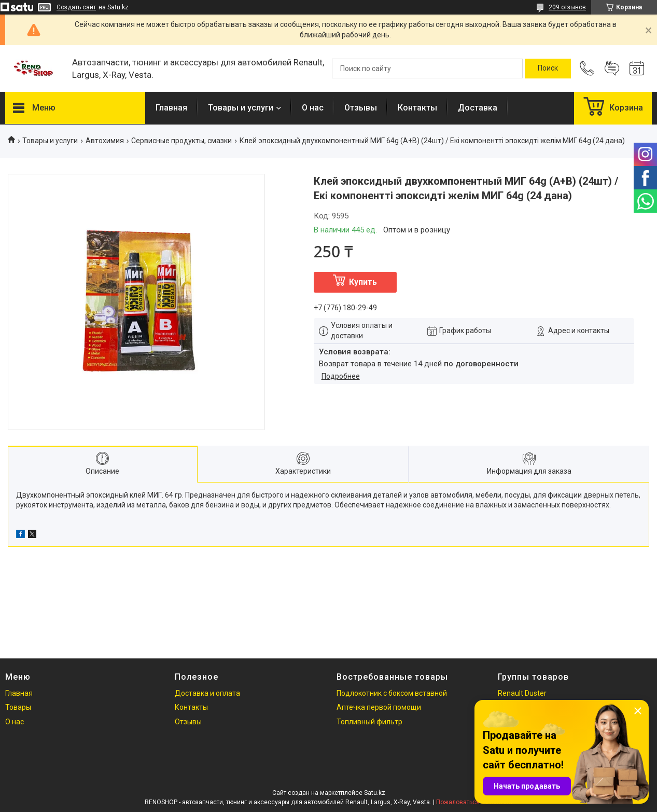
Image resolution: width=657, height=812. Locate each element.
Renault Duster (522, 693)
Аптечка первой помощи (379, 707)
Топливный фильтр (369, 722)
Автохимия (105, 141)
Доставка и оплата (207, 693)
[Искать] (548, 68)
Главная (171, 108)
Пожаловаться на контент (474, 802)
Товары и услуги (241, 108)
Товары (18, 707)
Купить (363, 282)
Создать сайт (76, 7)
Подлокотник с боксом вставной (392, 693)
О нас (313, 108)
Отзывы (361, 108)
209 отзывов (567, 7)
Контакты (417, 108)
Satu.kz (375, 793)
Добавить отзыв (612, 68)
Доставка (478, 108)
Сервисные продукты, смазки (181, 141)
